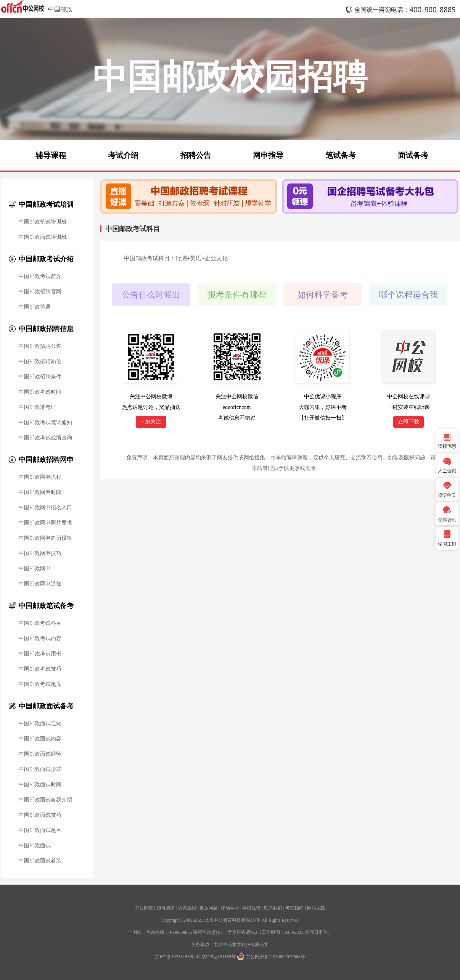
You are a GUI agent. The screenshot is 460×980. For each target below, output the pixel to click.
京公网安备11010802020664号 (275, 957)
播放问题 (209, 908)
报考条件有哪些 (237, 295)
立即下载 (409, 422)
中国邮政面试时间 (40, 785)
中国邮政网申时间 (40, 492)
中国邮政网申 (35, 569)
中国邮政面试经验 (40, 754)
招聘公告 (196, 155)
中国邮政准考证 (37, 407)
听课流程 (187, 908)
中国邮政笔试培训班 (43, 222)
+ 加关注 (151, 422)
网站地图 (316, 908)
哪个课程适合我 (409, 295)
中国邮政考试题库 (40, 684)
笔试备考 (341, 155)
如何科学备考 (323, 295)
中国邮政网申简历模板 (45, 538)
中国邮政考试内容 (40, 639)
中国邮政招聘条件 (40, 377)
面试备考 (413, 155)
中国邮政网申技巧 (40, 554)
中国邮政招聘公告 (40, 346)
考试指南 (294, 908)
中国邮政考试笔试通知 (45, 423)
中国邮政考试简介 (40, 277)
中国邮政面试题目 (40, 830)
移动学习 (230, 908)
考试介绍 (123, 155)
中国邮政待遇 (35, 307)
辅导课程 (51, 155)
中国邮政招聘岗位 (40, 362)
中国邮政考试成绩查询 (45, 438)
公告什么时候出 (151, 295)
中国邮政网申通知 (40, 584)
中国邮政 (60, 9)
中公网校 (144, 908)
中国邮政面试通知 (40, 724)
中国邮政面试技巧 (40, 815)
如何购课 (166, 908)
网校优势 (251, 908)
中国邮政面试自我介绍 (45, 800)
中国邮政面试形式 (40, 769)
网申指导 (268, 155)
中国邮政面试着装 (40, 861)
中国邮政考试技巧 (40, 669)
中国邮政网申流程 (40, 477)
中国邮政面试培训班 (43, 237)
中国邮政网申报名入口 (45, 508)
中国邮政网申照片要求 (45, 523)
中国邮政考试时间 (40, 392)
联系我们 (273, 908)
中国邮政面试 (35, 846)
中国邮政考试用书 (40, 654)
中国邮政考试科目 (40, 623)
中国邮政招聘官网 (40, 292)
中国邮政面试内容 (40, 739)
